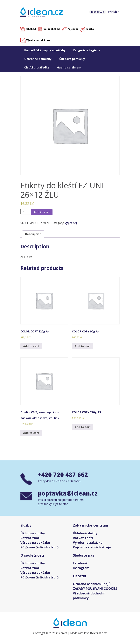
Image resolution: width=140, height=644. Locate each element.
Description (33, 234)
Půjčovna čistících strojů (40, 547)
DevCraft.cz (98, 633)
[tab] (33, 234)
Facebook (80, 563)
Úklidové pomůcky (72, 59)
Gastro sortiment (69, 67)
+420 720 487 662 (63, 475)
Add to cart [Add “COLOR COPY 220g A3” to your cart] (83, 427)
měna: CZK (98, 12)
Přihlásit (114, 12)
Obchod (31, 29)
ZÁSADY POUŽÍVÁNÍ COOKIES (95, 589)
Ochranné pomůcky (38, 59)
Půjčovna (73, 29)
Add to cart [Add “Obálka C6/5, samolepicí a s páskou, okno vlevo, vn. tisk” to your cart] (31, 433)
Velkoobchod (52, 29)
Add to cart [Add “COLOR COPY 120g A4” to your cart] (31, 346)
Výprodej (71, 223)
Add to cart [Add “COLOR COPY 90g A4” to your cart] (83, 346)
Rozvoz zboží (30, 538)
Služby (90, 29)
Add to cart (42, 212)
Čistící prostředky (37, 67)
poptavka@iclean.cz (68, 493)
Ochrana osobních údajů (92, 584)
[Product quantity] (25, 212)
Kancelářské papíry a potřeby (45, 50)
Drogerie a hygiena (87, 50)
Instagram (81, 568)
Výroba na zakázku (38, 40)
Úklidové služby (33, 533)
